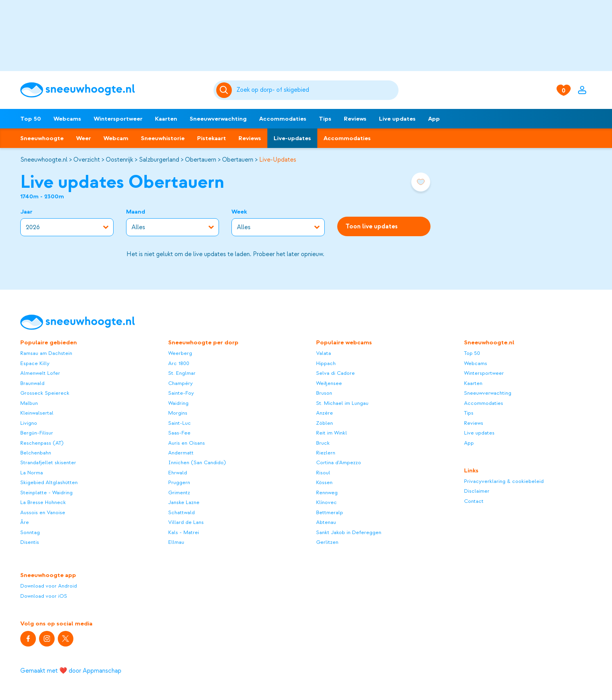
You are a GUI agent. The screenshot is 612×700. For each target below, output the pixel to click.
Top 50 (31, 119)
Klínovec (326, 502)
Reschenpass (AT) (42, 443)
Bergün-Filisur (37, 433)
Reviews (355, 119)
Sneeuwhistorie (163, 138)
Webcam (116, 138)
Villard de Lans (186, 522)
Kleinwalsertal (37, 413)
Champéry (181, 383)
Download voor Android (49, 586)
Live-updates (292, 138)
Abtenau (326, 522)
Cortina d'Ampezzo (339, 462)
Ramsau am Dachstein (46, 353)
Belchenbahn (36, 453)
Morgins (178, 413)
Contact (474, 501)
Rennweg (327, 492)
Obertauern (201, 160)
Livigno (29, 423)
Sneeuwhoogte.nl (44, 160)
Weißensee (329, 383)
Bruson (324, 393)
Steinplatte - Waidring (46, 492)
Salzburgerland (159, 160)
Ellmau (176, 542)
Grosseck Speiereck (45, 393)
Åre (25, 522)
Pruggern (179, 482)
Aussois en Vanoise (43, 512)
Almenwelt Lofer (40, 373)
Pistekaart (212, 138)
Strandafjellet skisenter (48, 462)
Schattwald (181, 512)
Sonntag (30, 532)
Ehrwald (178, 473)
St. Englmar (182, 373)
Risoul (323, 473)
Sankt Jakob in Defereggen (349, 532)
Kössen (324, 482)
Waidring (178, 403)
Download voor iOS (44, 596)
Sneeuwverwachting (218, 119)
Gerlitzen (327, 542)
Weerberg (180, 353)
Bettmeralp (330, 512)
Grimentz (179, 492)
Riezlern (326, 453)
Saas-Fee (179, 433)
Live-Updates (278, 160)
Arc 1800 (179, 363)
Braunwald (32, 383)
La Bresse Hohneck (43, 502)
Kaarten (166, 119)
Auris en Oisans (187, 443)
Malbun (29, 403)
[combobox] (316, 90)
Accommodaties (283, 119)
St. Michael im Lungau (342, 403)
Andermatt (181, 453)
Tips (325, 119)
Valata (324, 353)
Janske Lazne (184, 502)
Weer (84, 138)
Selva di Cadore (335, 373)
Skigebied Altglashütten (49, 482)
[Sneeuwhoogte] (113, 90)
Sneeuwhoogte (42, 138)
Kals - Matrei (184, 532)
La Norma (32, 473)
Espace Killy (35, 363)
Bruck (323, 443)
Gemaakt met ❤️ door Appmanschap (71, 671)
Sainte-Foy (181, 393)
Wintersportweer (118, 119)
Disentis (30, 542)
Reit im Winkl (332, 433)
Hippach (326, 363)
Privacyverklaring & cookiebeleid (504, 481)
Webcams (67, 119)
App (434, 119)
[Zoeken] (316, 90)
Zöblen (325, 423)
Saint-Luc (180, 423)
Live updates (397, 119)
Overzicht (87, 160)
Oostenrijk (119, 160)
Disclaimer (477, 491)
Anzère (325, 413)
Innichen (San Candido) (197, 462)
